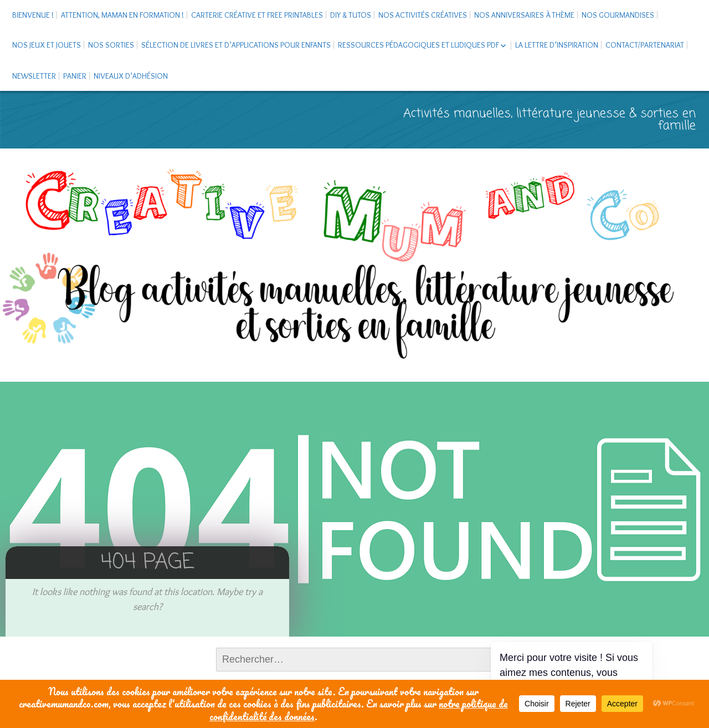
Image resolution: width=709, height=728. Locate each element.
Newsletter (34, 76)
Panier (75, 76)
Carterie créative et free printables (257, 15)
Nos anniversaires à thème (524, 15)
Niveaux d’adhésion (131, 76)
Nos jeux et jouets (47, 45)
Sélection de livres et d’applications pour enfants (236, 45)
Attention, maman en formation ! (122, 15)
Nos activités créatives (423, 15)
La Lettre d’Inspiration (557, 45)
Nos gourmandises (618, 15)
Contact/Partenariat (645, 45)
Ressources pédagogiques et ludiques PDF (418, 45)
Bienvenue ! (33, 15)
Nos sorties (111, 45)
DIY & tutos (351, 15)
